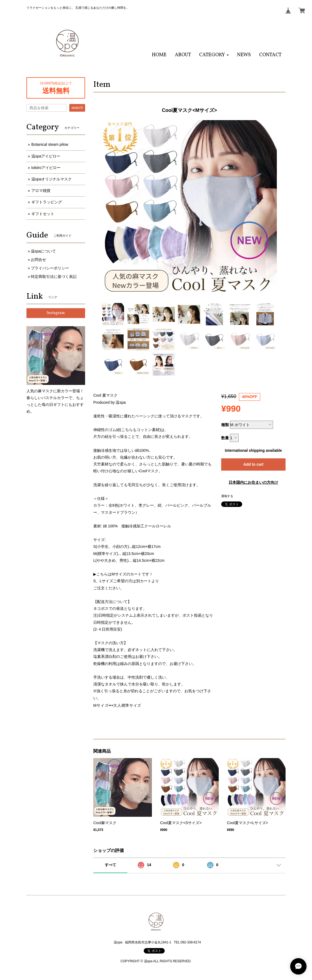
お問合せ (38, 260)
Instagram (56, 313)
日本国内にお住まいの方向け (253, 482)
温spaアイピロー (46, 156)
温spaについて (43, 251)
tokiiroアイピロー (46, 168)
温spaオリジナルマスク (52, 179)
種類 (225, 425)
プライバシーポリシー (50, 268)
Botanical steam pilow (50, 144)
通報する (227, 496)
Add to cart (253, 464)
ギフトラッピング (47, 202)
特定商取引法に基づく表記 (54, 277)
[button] (214, 55)
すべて (110, 865)
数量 (225, 438)
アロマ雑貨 (41, 191)
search (77, 108)
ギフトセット (43, 214)
